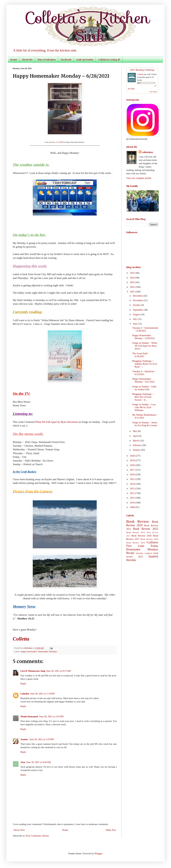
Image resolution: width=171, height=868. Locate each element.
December (138, 296)
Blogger (98, 853)
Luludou (25, 694)
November (138, 300)
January (137, 450)
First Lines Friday (142, 546)
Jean (23, 762)
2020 (133, 456)
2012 (133, 493)
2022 (133, 287)
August (137, 314)
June (135, 324)
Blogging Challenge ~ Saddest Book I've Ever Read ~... (145, 364)
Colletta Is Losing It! (109, 60)
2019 (133, 460)
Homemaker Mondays (47, 651)
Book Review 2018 (149, 539)
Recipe (130, 553)
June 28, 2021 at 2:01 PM (51, 716)
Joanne (24, 739)
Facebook (66, 60)
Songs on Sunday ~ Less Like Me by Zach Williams (144, 407)
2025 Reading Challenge (142, 70)
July (135, 319)
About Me (27, 60)
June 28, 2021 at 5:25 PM (42, 739)
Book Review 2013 (136, 532)
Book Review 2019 (136, 543)
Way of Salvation (47, 60)
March (136, 441)
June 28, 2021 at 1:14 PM (42, 694)
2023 (133, 282)
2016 (133, 474)
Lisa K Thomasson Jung (33, 671)
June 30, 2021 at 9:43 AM (39, 762)
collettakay (28, 648)
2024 (133, 278)
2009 (133, 507)
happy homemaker (29, 651)
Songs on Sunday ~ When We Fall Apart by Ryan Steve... (145, 346)
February (137, 445)
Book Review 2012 (146, 529)
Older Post (111, 830)
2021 (133, 292)
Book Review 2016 (141, 536)
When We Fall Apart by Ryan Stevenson (56, 422)
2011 (133, 498)
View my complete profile (139, 178)
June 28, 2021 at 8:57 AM (58, 671)
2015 (133, 479)
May (135, 431)
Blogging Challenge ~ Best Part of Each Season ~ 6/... (143, 397)
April (136, 436)
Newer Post (19, 830)
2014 (133, 484)
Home (14, 60)
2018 (133, 465)
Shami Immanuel (29, 716)
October (137, 305)
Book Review (138, 521)
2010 (133, 503)
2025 (133, 273)
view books (153, 92)
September (138, 310)
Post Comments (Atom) (37, 836)
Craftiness (152, 542)
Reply (23, 684)
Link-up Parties (85, 60)
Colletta (140, 74)
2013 (133, 489)
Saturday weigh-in (144, 553)
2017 (133, 470)
